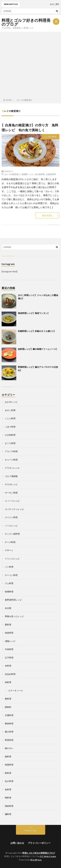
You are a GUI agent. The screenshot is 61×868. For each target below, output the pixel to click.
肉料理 (8, 682)
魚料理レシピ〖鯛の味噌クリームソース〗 (38, 349)
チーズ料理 (10, 542)
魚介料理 (52, 137)
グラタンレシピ (12, 468)
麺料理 (8, 814)
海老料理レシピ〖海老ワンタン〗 (34, 313)
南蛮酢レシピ (27, 174)
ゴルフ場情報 (11, 476)
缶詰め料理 (10, 674)
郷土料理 (9, 732)
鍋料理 (8, 757)
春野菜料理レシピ (13, 600)
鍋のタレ (9, 748)
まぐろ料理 (10, 443)
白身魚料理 (51, 174)
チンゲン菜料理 (12, 534)
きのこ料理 (10, 410)
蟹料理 (8, 699)
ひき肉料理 (10, 435)
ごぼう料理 (10, 427)
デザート (9, 550)
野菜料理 (9, 740)
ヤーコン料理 (11, 575)
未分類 (8, 608)
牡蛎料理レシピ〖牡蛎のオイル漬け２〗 (37, 331)
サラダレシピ (11, 484)
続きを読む (47, 215)
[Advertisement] (30, 64)
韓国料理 (9, 765)
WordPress (36, 860)
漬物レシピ (10, 641)
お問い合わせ (17, 843)
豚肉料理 (9, 724)
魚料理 (8, 789)
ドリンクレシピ (12, 559)
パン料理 (9, 567)
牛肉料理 (9, 649)
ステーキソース (16, 691)
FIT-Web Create (48, 856)
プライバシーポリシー (39, 843)
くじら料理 (10, 418)
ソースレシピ (11, 526)
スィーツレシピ (12, 501)
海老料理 (9, 633)
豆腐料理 (9, 715)
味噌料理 (9, 592)
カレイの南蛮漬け (12, 174)
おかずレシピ (11, 402)
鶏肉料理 (9, 806)
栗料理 (8, 625)
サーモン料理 (11, 493)
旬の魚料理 (40, 174)
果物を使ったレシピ (14, 616)
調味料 (8, 707)
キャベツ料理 (11, 460)
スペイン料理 (11, 517)
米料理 (8, 666)
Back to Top (30, 831)
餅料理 (8, 773)
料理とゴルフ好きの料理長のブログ (26, 22)
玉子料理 (9, 658)
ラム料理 (9, 583)
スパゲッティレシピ (14, 509)
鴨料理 (8, 798)
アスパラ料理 (11, 451)
